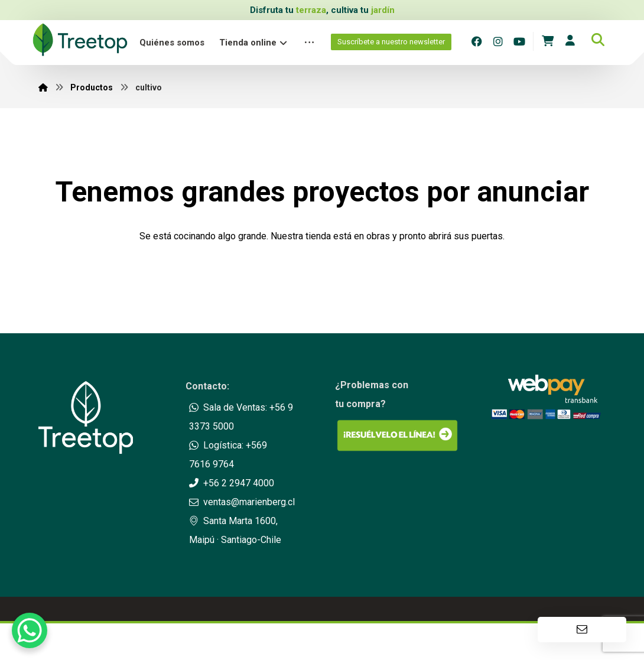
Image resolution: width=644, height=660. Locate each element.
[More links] (309, 43)
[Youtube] (519, 41)
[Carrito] (548, 40)
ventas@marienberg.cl (242, 502)
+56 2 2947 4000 (232, 483)
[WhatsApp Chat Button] (30, 630)
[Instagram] (498, 41)
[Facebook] (477, 41)
